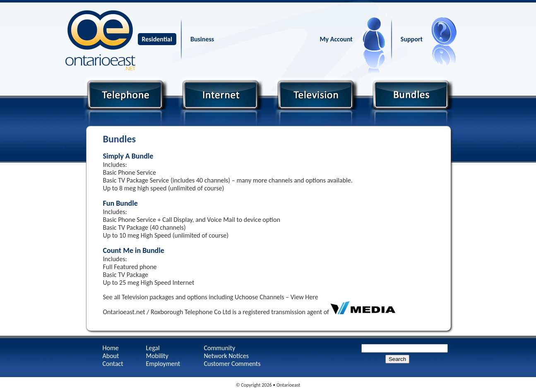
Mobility (157, 356)
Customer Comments (232, 364)
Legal (153, 348)
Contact (113, 364)
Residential (157, 39)
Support (412, 39)
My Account (336, 39)
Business (202, 39)
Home (111, 348)
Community (220, 348)
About (111, 356)
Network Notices (226, 356)
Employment (163, 364)
